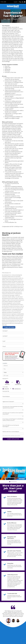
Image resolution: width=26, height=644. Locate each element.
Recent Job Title (6, 391)
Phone (4, 346)
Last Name (5, 336)
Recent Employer (6, 396)
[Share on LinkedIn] (21, 2)
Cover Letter (5, 387)
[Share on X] (23, 2)
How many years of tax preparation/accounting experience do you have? (13, 407)
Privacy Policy (9, 359)
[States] (13, 372)
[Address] (13, 366)
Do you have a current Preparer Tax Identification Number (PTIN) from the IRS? (13, 420)
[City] (13, 369)
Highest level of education (8, 402)
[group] (13, 473)
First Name (5, 331)
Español (16, 2)
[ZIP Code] (13, 376)
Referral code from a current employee (11, 432)
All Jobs (3, 2)
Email (4, 341)
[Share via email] (25, 2)
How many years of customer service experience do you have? (13, 413)
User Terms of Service (14, 358)
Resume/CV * (5, 379)
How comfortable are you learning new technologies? (11, 426)
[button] (10, 482)
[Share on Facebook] (19, 2)
